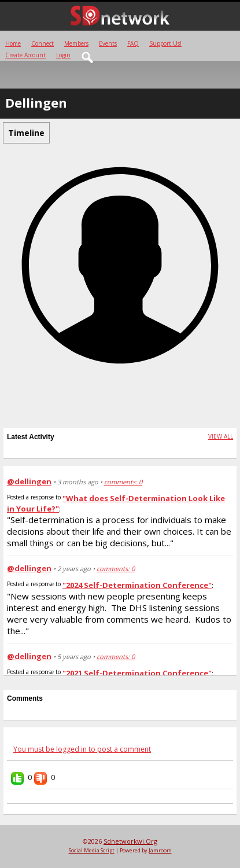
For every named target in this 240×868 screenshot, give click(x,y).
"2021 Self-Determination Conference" (137, 673)
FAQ (133, 43)
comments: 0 (123, 482)
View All (221, 436)
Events (108, 43)
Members (76, 43)
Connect (43, 43)
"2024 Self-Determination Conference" (137, 585)
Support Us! (165, 43)
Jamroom (160, 850)
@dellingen (29, 481)
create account (25, 55)
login (63, 55)
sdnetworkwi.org (130, 841)
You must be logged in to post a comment (82, 749)
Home (13, 43)
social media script (92, 850)
